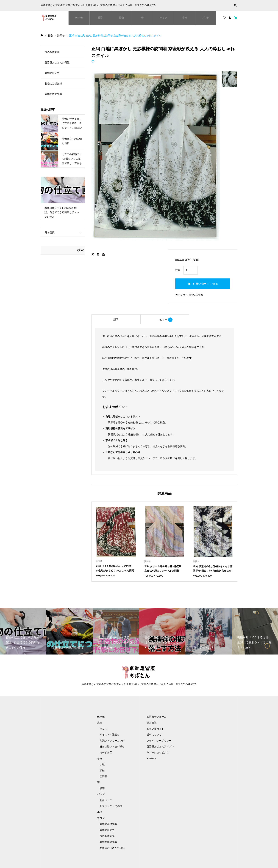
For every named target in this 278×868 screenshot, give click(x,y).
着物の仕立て (52, 73)
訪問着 (199, 295)
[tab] (116, 319)
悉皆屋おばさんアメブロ (160, 746)
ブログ (206, 18)
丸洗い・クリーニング (112, 741)
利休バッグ (106, 800)
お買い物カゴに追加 (205, 284)
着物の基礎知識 (53, 84)
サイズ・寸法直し (110, 735)
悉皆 (100, 18)
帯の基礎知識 (52, 52)
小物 (185, 18)
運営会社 (152, 723)
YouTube (151, 759)
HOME (79, 18)
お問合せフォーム (157, 717)
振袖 (102, 770)
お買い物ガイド (155, 729)
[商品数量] (191, 270)
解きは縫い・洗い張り (112, 746)
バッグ (163, 18)
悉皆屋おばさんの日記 (57, 62)
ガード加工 (106, 752)
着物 (121, 18)
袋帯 (102, 788)
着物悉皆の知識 (53, 94)
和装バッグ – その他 (111, 806)
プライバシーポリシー (159, 741)
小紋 (102, 764)
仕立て (103, 729)
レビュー (165, 320)
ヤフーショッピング (158, 752)
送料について (154, 735)
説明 (116, 319)
